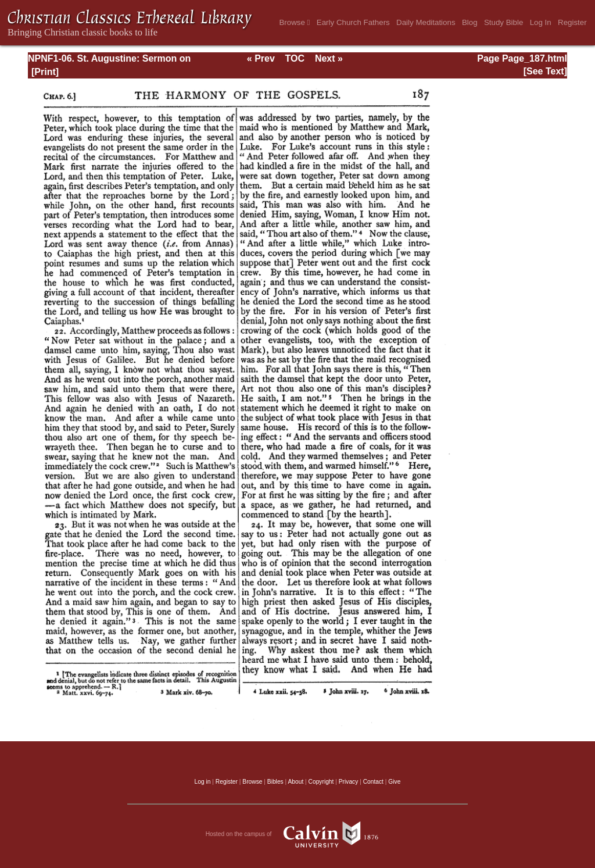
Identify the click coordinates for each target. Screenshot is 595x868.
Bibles (275, 782)
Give (394, 782)
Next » (329, 58)
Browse (294, 22)
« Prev (261, 58)
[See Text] (545, 71)
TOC (295, 58)
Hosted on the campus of (298, 834)
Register (572, 22)
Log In (541, 22)
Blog (470, 22)
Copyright (321, 782)
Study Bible (503, 22)
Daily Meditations (426, 22)
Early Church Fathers (353, 22)
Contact (373, 782)
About (295, 782)
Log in (203, 782)
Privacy (349, 782)
